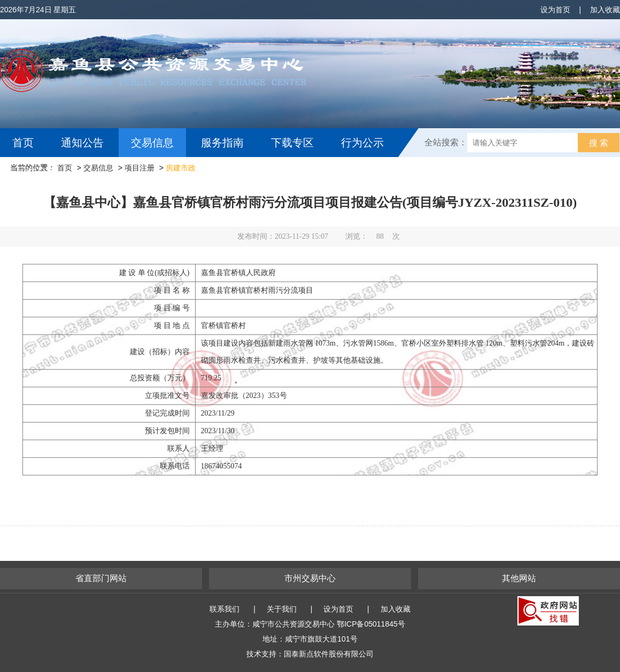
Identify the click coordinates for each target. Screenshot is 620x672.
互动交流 (36, 171)
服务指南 (222, 143)
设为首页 (555, 10)
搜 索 (599, 143)
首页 (23, 143)
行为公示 (362, 143)
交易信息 (152, 143)
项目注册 (139, 168)
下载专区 (292, 143)
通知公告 (82, 143)
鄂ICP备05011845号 (371, 624)
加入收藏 (605, 10)
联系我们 (224, 609)
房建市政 (181, 168)
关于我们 (282, 609)
